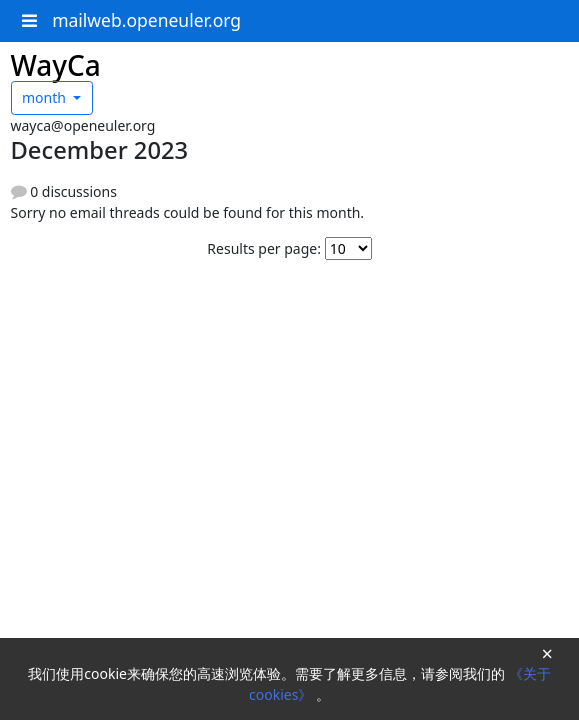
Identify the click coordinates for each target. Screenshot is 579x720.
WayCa (56, 65)
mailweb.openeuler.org (146, 20)
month (46, 97)
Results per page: (264, 248)
